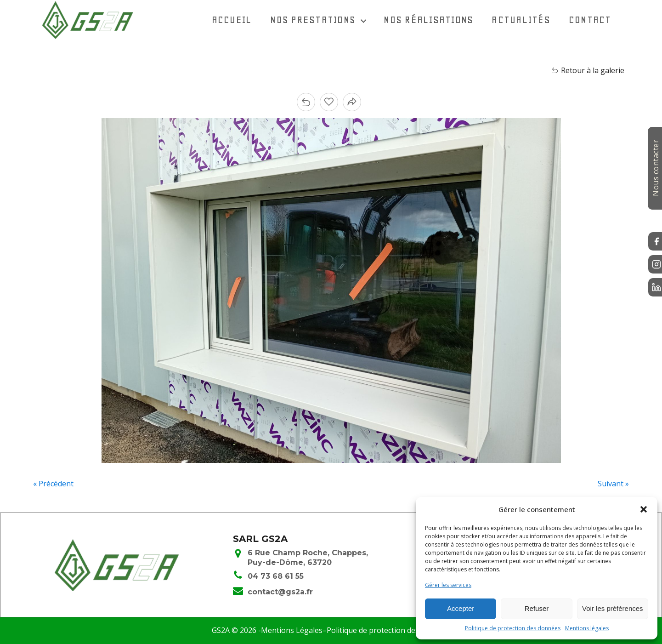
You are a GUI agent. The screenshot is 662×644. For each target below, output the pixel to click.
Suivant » (613, 484)
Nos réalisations (428, 20)
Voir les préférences (613, 608)
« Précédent (53, 484)
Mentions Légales (292, 630)
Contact (590, 20)
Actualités (521, 20)
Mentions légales (587, 628)
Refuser (537, 608)
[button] (644, 509)
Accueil (232, 20)
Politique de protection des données (513, 628)
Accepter (461, 608)
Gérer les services (448, 585)
